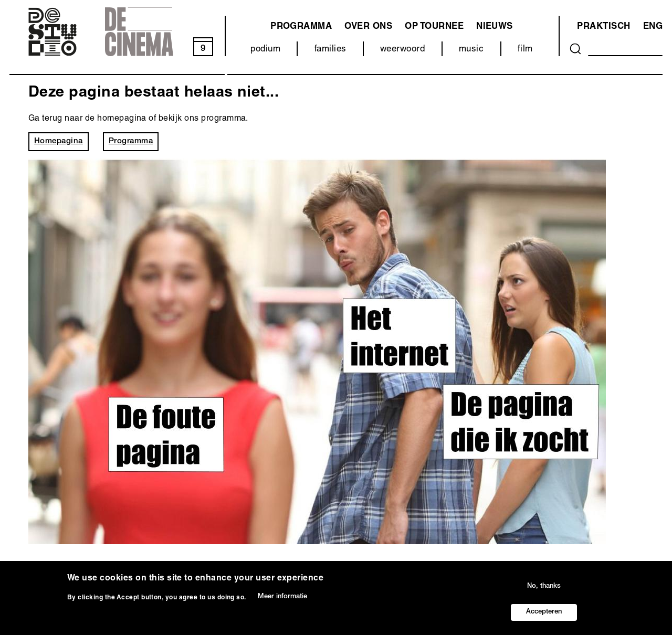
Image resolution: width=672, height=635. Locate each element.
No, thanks (544, 586)
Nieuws (495, 27)
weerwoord (402, 50)
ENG (653, 27)
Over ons (368, 27)
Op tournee (434, 27)
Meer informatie (282, 597)
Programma (131, 141)
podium (265, 50)
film (525, 50)
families (330, 50)
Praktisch (603, 27)
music (471, 50)
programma (301, 27)
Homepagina (59, 141)
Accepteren (544, 612)
